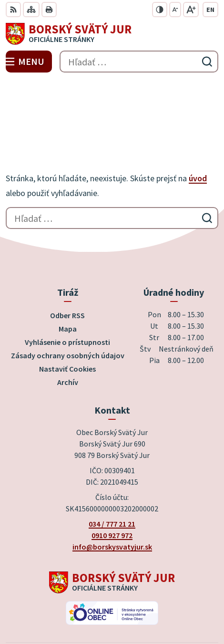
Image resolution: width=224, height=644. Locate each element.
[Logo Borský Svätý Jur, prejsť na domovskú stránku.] (112, 34)
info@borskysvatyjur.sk (112, 478)
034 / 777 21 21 (112, 456)
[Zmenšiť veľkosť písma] (175, 10)
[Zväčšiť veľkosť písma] (191, 10)
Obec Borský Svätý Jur (139, 605)
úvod (198, 110)
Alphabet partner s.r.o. (155, 592)
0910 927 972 (112, 467)
